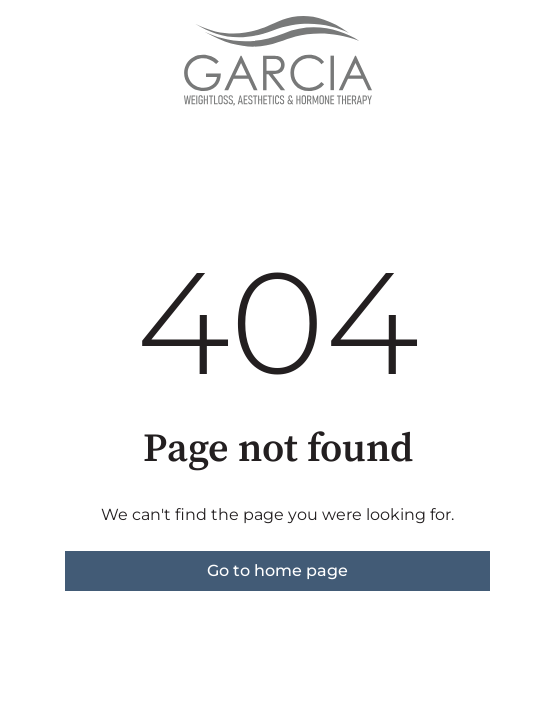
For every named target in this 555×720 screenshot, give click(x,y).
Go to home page (277, 570)
